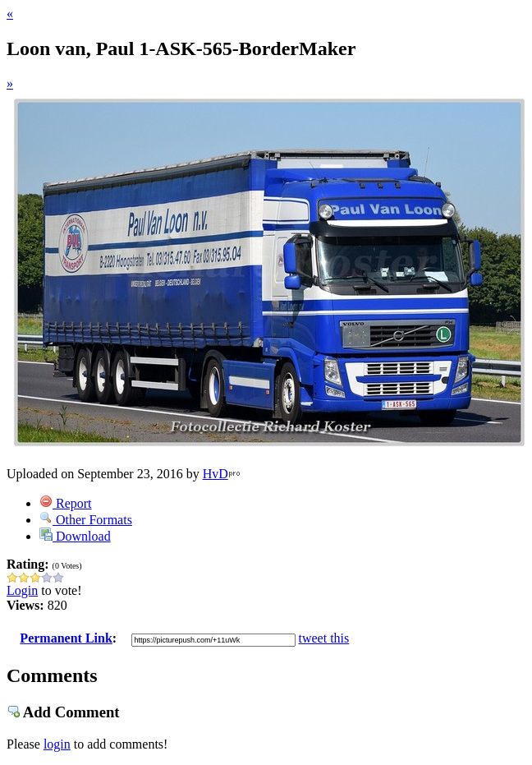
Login (22, 590)
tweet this (324, 638)
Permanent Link (66, 638)
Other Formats (86, 520)
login (57, 744)
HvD (216, 474)
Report (66, 503)
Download (75, 536)
